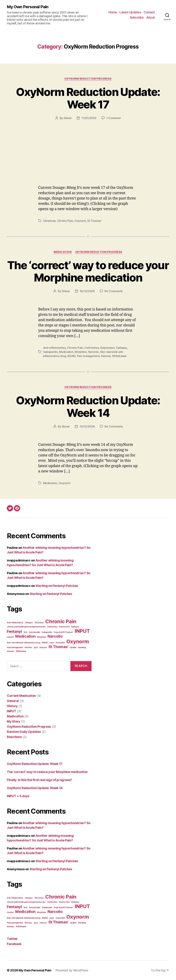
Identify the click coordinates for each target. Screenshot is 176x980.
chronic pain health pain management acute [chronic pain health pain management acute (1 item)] (26, 627)
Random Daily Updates (24, 732)
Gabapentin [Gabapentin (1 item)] (47, 632)
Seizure (106, 356)
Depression (108, 348)
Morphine (81, 352)
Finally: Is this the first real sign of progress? (39, 780)
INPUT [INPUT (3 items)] (82, 631)
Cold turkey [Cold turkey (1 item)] (52, 627)
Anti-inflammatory (54, 348)
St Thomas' (94, 221)
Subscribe (137, 17)
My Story (14, 721)
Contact (149, 12)
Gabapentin (50, 352)
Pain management (88, 356)
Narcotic (93, 352)
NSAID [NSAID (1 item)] (45, 643)
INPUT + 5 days (18, 796)
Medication (63, 252)
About (151, 17)
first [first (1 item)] (26, 632)
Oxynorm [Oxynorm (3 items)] (78, 641)
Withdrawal (119, 356)
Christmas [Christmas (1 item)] (39, 623)
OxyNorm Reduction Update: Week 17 (88, 98)
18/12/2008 (87, 291)
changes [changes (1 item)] (29, 623)
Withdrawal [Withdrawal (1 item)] (21, 651)
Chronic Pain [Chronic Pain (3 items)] (61, 621)
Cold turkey (92, 348)
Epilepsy (122, 348)
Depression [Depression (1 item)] (64, 627)
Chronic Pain (65, 221)
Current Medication (21, 696)
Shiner (68, 118)
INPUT (12, 711)
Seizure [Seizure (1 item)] (43, 647)
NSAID (71, 356)
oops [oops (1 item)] (52, 643)
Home (113, 12)
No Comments (114, 291)
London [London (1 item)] (10, 637)
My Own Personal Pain (28, 7)
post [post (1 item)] (36, 647)
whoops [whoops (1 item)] (10, 651)
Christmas (49, 221)
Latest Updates (130, 12)
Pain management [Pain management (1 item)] (15, 647)
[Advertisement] (88, 160)
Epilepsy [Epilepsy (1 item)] (75, 627)
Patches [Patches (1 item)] (28, 647)
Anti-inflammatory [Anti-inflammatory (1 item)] (15, 623)
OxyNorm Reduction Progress (88, 79)
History (12, 706)
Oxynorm (80, 221)
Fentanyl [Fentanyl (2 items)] (14, 631)
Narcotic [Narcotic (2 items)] (55, 636)
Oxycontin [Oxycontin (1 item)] (60, 643)
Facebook (14, 944)
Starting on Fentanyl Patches (57, 586)
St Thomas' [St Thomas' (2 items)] (58, 647)
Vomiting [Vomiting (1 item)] (82, 647)
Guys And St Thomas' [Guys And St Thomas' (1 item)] (63, 632)
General (13, 701)
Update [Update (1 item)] (73, 647)
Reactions (14, 737)
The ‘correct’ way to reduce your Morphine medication (88, 271)
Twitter (12, 939)
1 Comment (114, 118)
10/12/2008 (87, 426)
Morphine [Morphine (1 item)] (41, 637)
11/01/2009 (89, 118)
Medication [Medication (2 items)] (25, 636)
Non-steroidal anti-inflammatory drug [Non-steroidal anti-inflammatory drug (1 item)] (24, 643)
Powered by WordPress (72, 970)
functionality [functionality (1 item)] (35, 632)
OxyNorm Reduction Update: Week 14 (88, 407)
